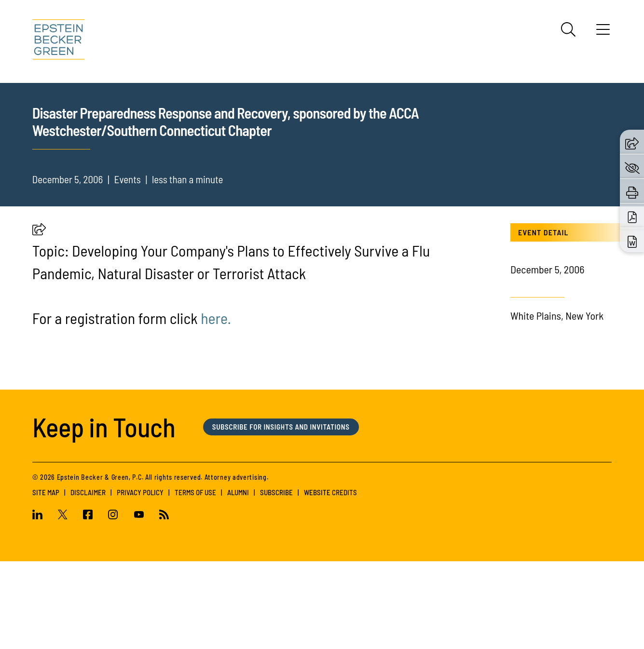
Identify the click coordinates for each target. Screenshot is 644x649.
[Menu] (603, 33)
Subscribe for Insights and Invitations (281, 514)
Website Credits (330, 580)
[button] (39, 319)
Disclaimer (88, 580)
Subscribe (276, 580)
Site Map (46, 580)
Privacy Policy (140, 580)
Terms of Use (195, 580)
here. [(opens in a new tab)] (216, 406)
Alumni (238, 580)
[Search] (568, 29)
